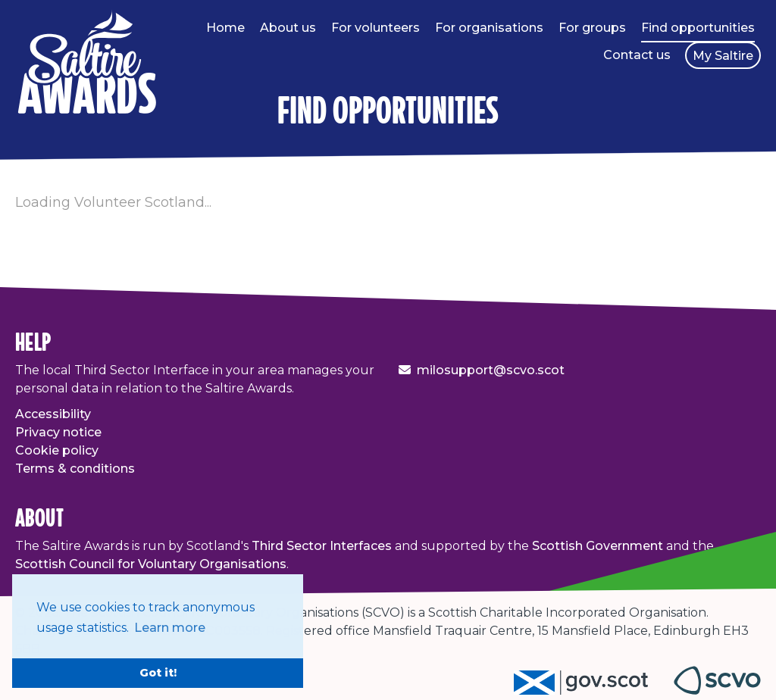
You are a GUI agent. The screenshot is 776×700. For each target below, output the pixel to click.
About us (288, 28)
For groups (592, 28)
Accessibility (53, 414)
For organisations (489, 28)
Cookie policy (57, 450)
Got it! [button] (158, 673)
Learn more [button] (170, 628)
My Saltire (723, 56)
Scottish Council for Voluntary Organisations (151, 564)
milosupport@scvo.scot (491, 370)
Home (225, 28)
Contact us (637, 55)
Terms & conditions (75, 469)
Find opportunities (698, 28)
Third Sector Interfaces (322, 546)
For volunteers (375, 28)
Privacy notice (58, 432)
